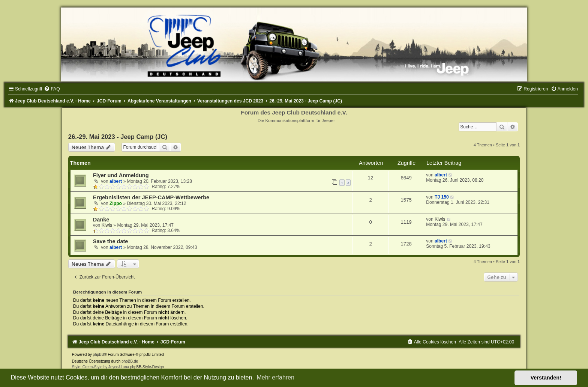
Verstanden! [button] (546, 378)
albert (116, 181)
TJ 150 (442, 197)
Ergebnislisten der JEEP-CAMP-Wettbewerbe (151, 197)
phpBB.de (130, 361)
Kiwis (107, 225)
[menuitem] (52, 89)
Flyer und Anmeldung (121, 175)
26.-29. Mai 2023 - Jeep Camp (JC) (118, 137)
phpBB (98, 355)
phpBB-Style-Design (147, 367)
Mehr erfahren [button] (275, 377)
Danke (101, 220)
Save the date (111, 241)
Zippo (116, 203)
